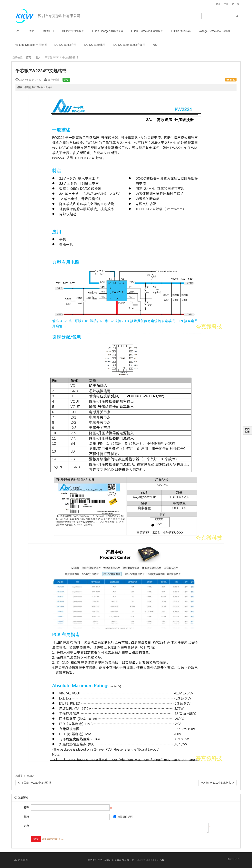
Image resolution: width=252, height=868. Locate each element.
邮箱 (26, 817)
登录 (218, 4)
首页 (32, 31)
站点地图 (21, 860)
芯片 (38, 57)
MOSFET (48, 31)
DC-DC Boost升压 (66, 45)
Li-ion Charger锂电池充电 (108, 31)
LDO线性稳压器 (181, 31)
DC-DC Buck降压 (95, 45)
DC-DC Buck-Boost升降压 (129, 45)
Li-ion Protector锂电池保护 (147, 31)
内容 (26, 826)
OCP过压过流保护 (73, 31)
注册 (226, 4)
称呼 (26, 807)
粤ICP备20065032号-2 (149, 860)
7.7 (233, 859)
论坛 (18, 31)
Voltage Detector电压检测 (214, 31)
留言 (156, 45)
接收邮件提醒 (123, 817)
